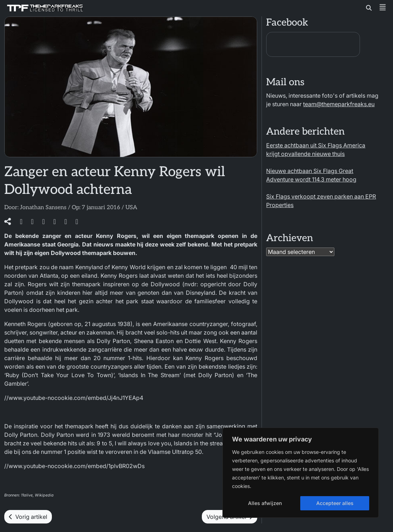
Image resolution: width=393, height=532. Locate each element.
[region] (301, 473)
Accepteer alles (335, 503)
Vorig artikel (28, 517)
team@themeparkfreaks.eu (339, 104)
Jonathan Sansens (43, 208)
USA (131, 208)
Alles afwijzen (265, 503)
